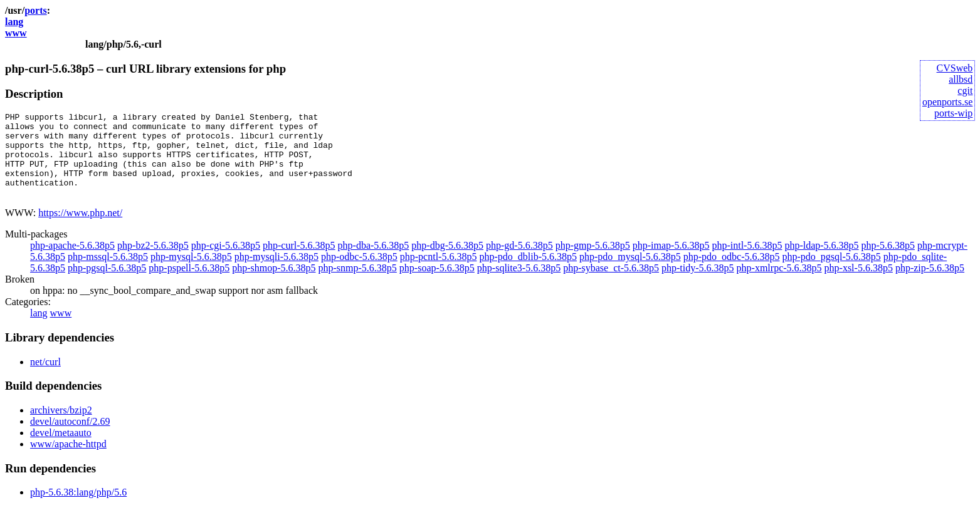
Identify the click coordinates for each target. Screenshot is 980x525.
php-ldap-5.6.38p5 (821, 262)
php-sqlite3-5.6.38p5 (519, 285)
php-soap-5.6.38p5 (437, 285)
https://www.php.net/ (80, 230)
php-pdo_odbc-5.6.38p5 (732, 273)
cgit (965, 91)
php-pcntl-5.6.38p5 (439, 273)
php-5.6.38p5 (888, 262)
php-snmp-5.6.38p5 (358, 285)
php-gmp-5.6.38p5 (593, 262)
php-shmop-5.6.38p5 (274, 285)
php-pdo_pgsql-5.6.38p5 (832, 273)
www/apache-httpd (68, 461)
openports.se (947, 102)
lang (14, 22)
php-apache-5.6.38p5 (72, 262)
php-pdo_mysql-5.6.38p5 (630, 273)
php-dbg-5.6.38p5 (447, 262)
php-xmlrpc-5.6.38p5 (779, 285)
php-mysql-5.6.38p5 (191, 273)
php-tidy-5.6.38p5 (698, 285)
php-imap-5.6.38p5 (671, 262)
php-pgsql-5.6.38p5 (107, 285)
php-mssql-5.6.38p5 (108, 273)
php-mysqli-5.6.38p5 (277, 273)
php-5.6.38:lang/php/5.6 (78, 509)
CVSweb (955, 68)
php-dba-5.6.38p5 (374, 262)
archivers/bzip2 (61, 427)
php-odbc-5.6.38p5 (359, 273)
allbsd (961, 79)
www (16, 33)
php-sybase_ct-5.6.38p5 (611, 285)
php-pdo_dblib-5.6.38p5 (528, 273)
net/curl (45, 379)
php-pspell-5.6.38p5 (189, 285)
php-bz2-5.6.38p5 (153, 262)
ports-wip (953, 113)
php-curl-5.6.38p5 (299, 262)
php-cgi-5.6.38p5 (226, 262)
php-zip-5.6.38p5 (930, 285)
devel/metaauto (61, 450)
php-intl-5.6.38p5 (747, 262)
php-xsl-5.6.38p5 (859, 285)
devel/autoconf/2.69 (70, 438)
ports (36, 10)
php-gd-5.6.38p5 (519, 262)
